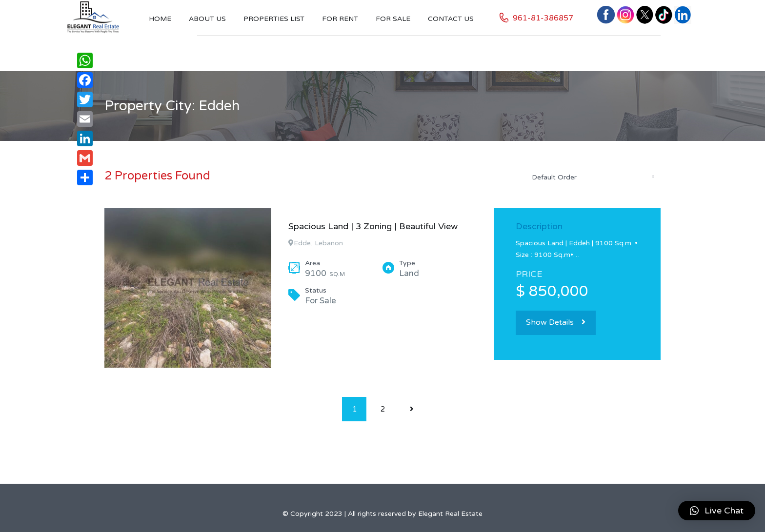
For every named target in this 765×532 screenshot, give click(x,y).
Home (160, 19)
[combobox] (592, 177)
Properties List (274, 19)
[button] (717, 511)
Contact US (451, 19)
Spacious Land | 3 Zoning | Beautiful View (373, 226)
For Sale (393, 19)
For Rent (340, 19)
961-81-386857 (543, 18)
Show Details (556, 322)
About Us (207, 19)
